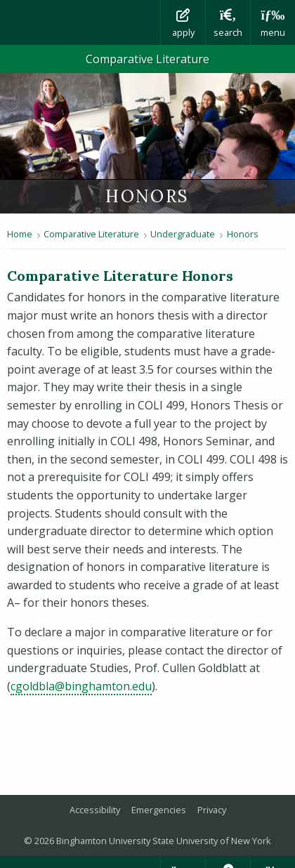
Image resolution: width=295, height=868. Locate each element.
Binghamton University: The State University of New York (80, 22)
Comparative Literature (147, 59)
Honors (243, 234)
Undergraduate (183, 234)
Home (20, 234)
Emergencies (159, 810)
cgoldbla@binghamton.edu (81, 686)
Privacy (212, 810)
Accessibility (95, 810)
